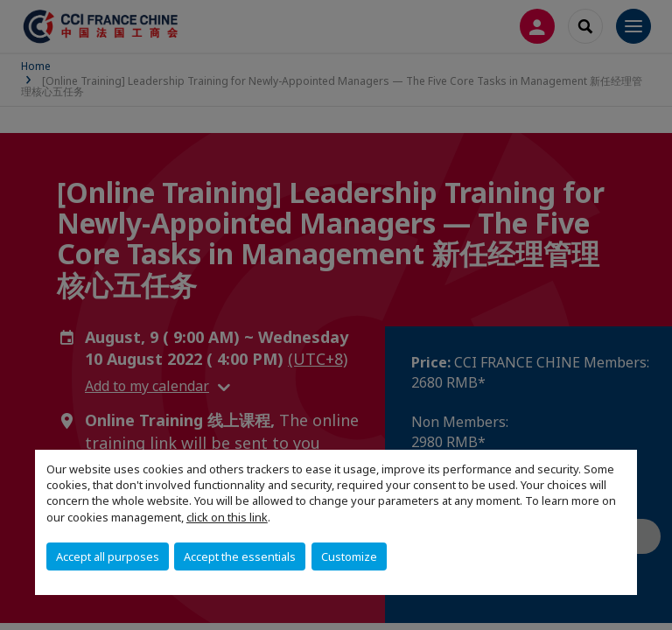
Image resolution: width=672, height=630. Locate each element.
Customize (349, 556)
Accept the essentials (240, 556)
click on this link (227, 517)
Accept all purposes (108, 556)
